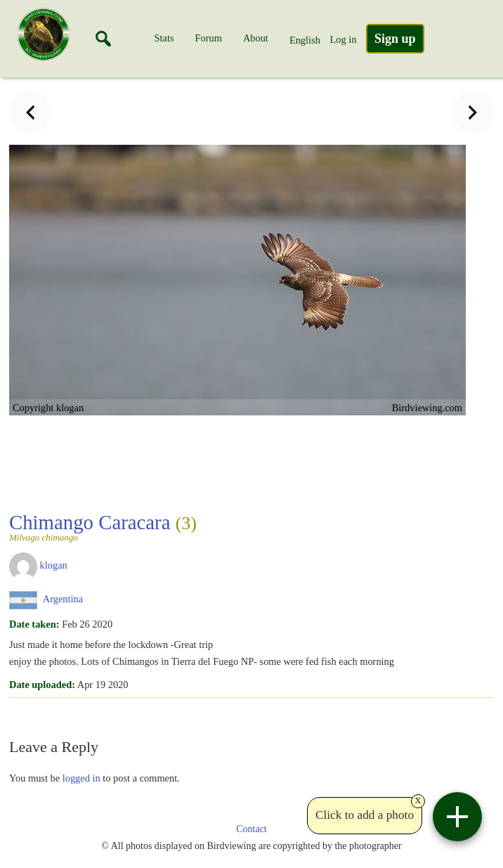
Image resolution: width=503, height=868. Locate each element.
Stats (164, 38)
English (305, 40)
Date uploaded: (42, 685)
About (256, 38)
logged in (81, 778)
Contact (251, 829)
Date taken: (34, 624)
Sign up (395, 39)
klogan (54, 565)
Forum (209, 38)
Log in (343, 39)
